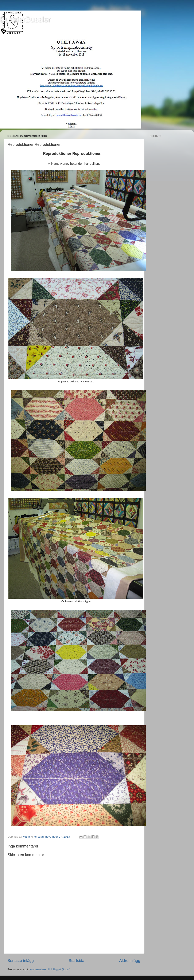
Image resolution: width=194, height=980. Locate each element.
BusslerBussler (25, 19)
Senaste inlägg (21, 961)
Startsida (76, 961)
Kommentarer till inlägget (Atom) (50, 969)
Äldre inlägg (130, 961)
